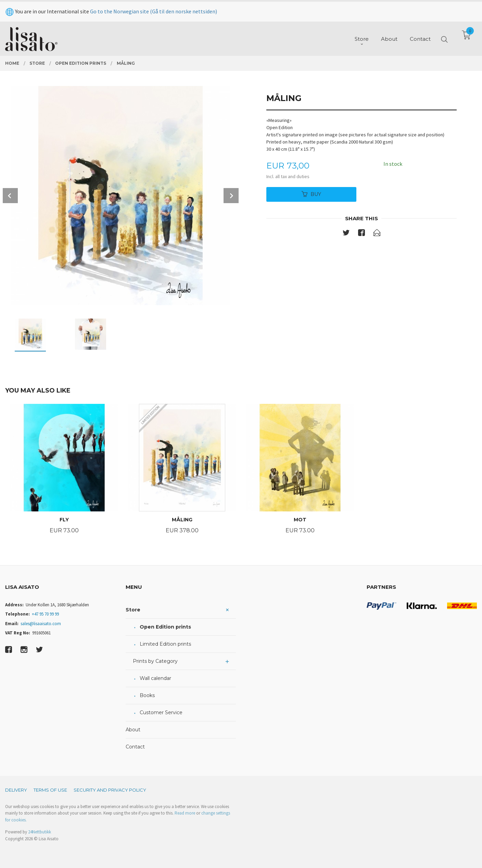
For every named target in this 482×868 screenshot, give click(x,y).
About (133, 730)
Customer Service (161, 712)
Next (231, 196)
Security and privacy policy (110, 790)
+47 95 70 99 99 (45, 614)
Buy (311, 194)
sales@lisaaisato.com (41, 624)
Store (133, 610)
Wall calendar (155, 678)
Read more (185, 813)
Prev (10, 196)
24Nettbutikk (40, 832)
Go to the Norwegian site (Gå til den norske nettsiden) (154, 10)
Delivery (16, 790)
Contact (135, 747)
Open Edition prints (165, 627)
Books (147, 695)
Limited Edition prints (165, 644)
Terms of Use (50, 790)
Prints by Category (155, 661)
